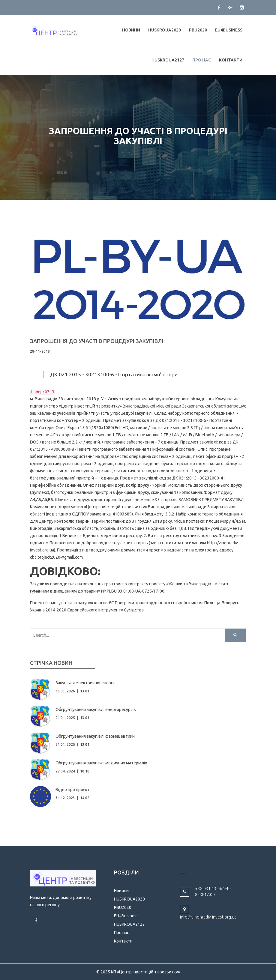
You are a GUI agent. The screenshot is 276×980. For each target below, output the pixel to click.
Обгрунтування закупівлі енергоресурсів (96, 710)
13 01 (85, 691)
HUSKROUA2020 (165, 30)
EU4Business (229, 30)
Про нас (202, 60)
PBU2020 (198, 30)
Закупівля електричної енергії (85, 683)
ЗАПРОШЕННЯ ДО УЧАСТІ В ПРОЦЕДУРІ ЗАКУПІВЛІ (97, 341)
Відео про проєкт (73, 790)
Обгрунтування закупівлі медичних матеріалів (101, 763)
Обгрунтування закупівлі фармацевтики (95, 736)
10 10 (85, 771)
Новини (131, 30)
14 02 (85, 798)
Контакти (231, 60)
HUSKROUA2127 (168, 60)
